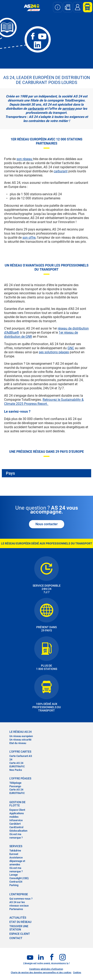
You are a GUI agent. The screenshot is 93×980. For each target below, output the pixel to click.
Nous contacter (47, 524)
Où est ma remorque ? (16, 836)
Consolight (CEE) (19, 878)
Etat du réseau (18, 743)
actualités (18, 918)
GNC (71, 348)
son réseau (25, 159)
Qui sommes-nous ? (21, 899)
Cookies (77, 973)
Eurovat (14, 854)
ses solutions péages (54, 352)
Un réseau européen (21, 736)
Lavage (14, 875)
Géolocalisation (18, 831)
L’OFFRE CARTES (20, 752)
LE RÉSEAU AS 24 (20, 732)
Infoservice (16, 820)
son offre (29, 238)
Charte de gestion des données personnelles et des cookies (41, 973)
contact (16, 938)
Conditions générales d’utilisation (46, 969)
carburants (36, 109)
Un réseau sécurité (20, 740)
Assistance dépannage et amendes (17, 861)
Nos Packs (16, 770)
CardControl (16, 827)
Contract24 (16, 882)
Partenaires (16, 909)
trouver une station (19, 928)
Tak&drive (15, 851)
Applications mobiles (17, 815)
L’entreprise (19, 894)
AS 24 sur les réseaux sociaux (19, 904)
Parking (14, 885)
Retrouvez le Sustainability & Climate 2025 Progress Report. (44, 402)
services (68, 109)
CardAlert (15, 824)
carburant (61, 171)
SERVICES (16, 846)
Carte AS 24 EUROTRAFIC (17, 765)
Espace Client (17, 810)
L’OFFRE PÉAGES (20, 778)
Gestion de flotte (17, 804)
